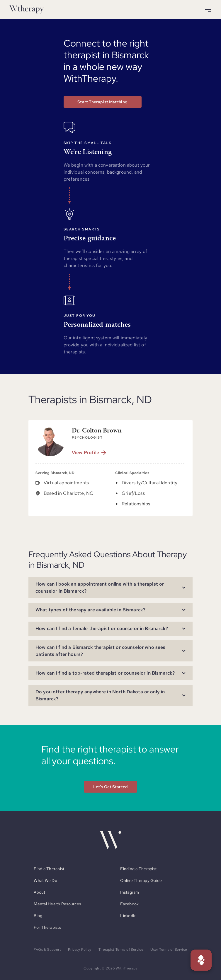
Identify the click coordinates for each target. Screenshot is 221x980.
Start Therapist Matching (102, 102)
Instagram (130, 892)
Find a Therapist (49, 869)
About (39, 892)
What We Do (45, 880)
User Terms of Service (169, 950)
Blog (38, 916)
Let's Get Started (110, 787)
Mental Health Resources (57, 904)
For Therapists (47, 927)
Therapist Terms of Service (121, 950)
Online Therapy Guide (141, 880)
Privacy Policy (80, 950)
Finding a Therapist (138, 869)
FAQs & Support (47, 950)
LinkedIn (128, 916)
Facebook (129, 904)
